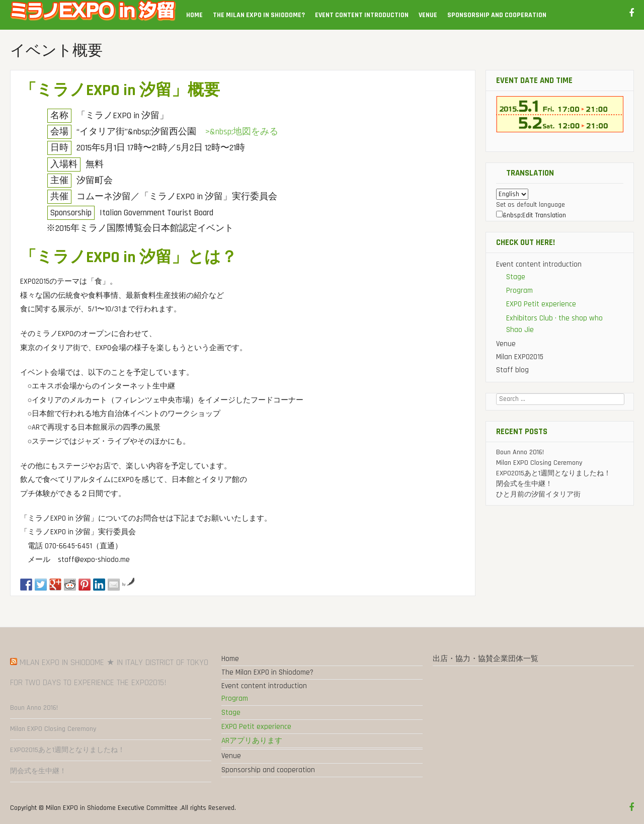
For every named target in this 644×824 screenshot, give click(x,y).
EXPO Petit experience (541, 304)
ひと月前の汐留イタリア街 (538, 495)
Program (519, 291)
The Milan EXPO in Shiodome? (259, 15)
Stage (516, 277)
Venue (428, 15)
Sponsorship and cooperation (497, 15)
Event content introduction (362, 15)
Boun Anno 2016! (520, 452)
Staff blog (512, 370)
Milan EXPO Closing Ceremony (539, 463)
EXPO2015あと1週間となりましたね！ (553, 473)
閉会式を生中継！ (524, 484)
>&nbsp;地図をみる (242, 132)
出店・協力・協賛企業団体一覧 (486, 659)
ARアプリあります (252, 741)
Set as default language (531, 205)
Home (194, 15)
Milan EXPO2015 (520, 357)
